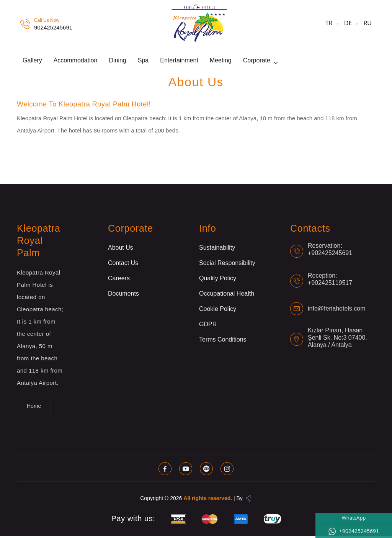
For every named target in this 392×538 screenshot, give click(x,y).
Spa (143, 61)
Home (34, 408)
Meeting (221, 61)
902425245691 (53, 27)
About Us (121, 250)
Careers (119, 280)
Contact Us (123, 265)
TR (329, 23)
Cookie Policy (218, 311)
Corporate (257, 61)
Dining (117, 61)
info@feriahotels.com (337, 311)
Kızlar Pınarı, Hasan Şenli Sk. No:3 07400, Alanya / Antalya (337, 340)
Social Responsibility (227, 265)
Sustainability (217, 250)
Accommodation (76, 61)
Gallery (32, 61)
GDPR (208, 326)
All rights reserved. (208, 500)
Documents (123, 296)
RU (367, 23)
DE (348, 23)
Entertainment (179, 61)
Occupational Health (227, 296)
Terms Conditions (223, 342)
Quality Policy (218, 280)
